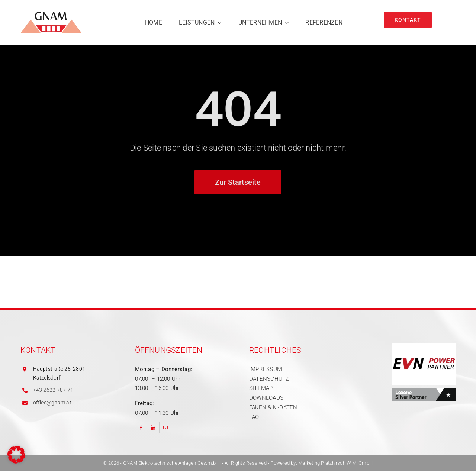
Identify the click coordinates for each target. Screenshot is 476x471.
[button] (16, 455)
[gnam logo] (51, 14)
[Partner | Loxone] (424, 391)
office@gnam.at (52, 403)
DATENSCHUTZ (269, 379)
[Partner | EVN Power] (424, 346)
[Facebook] (141, 428)
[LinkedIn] (153, 428)
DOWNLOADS (266, 398)
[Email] (165, 428)
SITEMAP (261, 388)
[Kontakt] (408, 20)
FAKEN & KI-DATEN (273, 407)
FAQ (254, 417)
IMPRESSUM (266, 369)
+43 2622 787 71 (53, 390)
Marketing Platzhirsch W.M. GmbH (335, 463)
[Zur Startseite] (238, 184)
